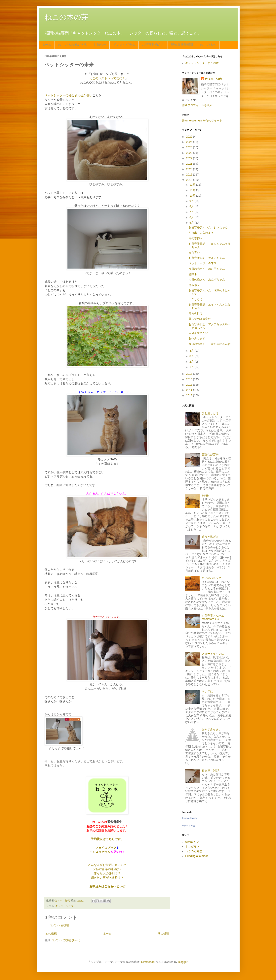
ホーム (47, 45)
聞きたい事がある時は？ (107, 878)
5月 (192, 223)
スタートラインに (213, 654)
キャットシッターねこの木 (202, 63)
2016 (190, 379)
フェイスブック (106, 848)
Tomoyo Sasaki (189, 818)
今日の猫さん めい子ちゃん (207, 269)
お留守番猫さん (153, 45)
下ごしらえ (196, 299)
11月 (193, 190)
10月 (193, 196)
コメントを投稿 (59, 925)
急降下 (193, 274)
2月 (192, 362)
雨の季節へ (196, 238)
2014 (190, 390)
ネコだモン (192, 846)
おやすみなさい (212, 729)
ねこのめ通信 (194, 851)
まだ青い (194, 252)
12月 (193, 185)
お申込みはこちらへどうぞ (107, 886)
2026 (190, 137)
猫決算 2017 (210, 770)
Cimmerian (148, 962)
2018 (190, 180)
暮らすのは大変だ (200, 319)
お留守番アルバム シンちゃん (208, 227)
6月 (192, 217)
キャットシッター (66, 906)
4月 (192, 351)
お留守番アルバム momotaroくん (214, 617)
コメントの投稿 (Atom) (66, 940)
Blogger (183, 962)
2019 (190, 175)
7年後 (205, 496)
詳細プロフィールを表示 (197, 105)
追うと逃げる (210, 537)
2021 (190, 164)
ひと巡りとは (210, 413)
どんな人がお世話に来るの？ (107, 865)
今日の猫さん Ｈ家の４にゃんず (210, 344)
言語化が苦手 (210, 454)
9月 (192, 201)
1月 (192, 367)
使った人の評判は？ (107, 873)
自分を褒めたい (198, 333)
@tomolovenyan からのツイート (202, 120)
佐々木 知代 (213, 79)
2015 (190, 385)
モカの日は (196, 313)
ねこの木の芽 (66, 17)
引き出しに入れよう (201, 233)
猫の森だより (194, 842)
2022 (190, 158)
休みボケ (194, 285)
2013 (190, 395)
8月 (192, 206)
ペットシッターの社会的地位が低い (68, 95)
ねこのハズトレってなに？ (107, 78)
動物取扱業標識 (182, 45)
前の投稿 (163, 933)
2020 (190, 169)
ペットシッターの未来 (203, 263)
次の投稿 (51, 933)
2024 (190, 147)
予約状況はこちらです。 (107, 839)
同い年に (207, 691)
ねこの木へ (208, 45)
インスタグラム (124, 45)
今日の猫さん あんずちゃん (207, 279)
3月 (192, 356)
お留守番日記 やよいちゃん (207, 258)
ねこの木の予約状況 (72, 45)
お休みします (197, 338)
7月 (192, 212)
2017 (190, 374)
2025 (190, 142)
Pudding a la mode (197, 856)
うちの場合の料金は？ (107, 869)
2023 (190, 153)
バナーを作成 (188, 826)
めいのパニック (212, 578)
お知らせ (100, 45)
